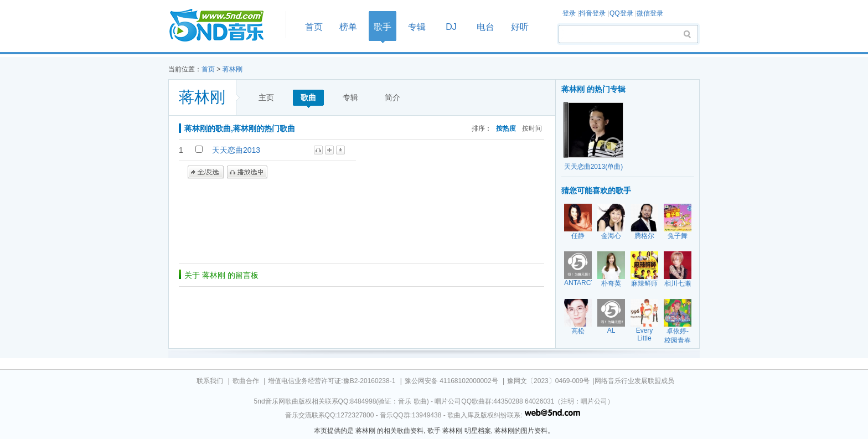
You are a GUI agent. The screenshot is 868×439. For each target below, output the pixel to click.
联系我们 (210, 381)
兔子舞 (678, 236)
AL (611, 330)
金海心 (611, 236)
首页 (224, 26)
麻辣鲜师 (644, 283)
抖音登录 (592, 13)
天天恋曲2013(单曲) (594, 167)
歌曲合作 (246, 381)
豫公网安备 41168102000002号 (451, 381)
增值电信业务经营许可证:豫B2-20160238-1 (332, 381)
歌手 (383, 27)
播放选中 (247, 172)
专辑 (417, 27)
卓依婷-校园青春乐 (678, 340)
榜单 (348, 27)
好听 (520, 27)
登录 (569, 13)
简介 (392, 97)
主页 (266, 97)
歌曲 (308, 97)
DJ (451, 27)
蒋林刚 (232, 69)
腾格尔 (644, 236)
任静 (578, 236)
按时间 (532, 128)
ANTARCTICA (585, 283)
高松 (578, 331)
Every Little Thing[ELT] (647, 338)
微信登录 (650, 13)
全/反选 (206, 172)
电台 (485, 27)
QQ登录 (621, 13)
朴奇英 (611, 283)
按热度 (506, 128)
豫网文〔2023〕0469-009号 (548, 381)
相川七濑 (678, 283)
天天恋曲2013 (236, 150)
